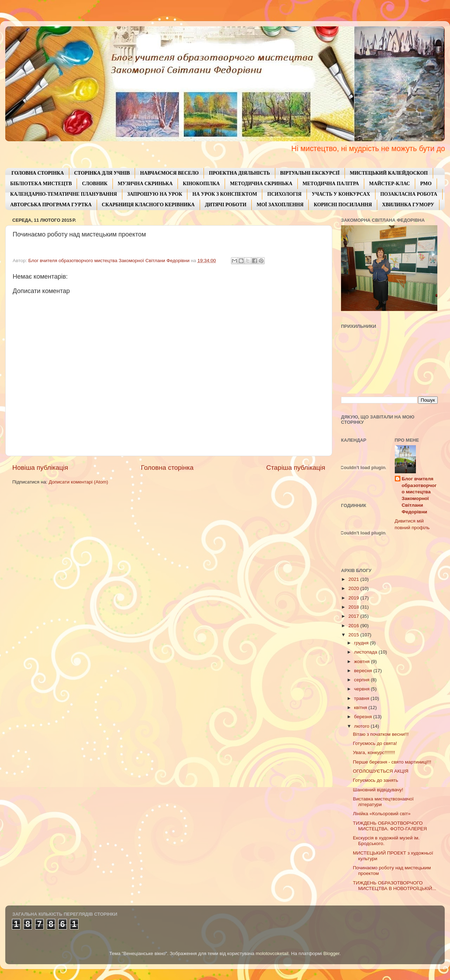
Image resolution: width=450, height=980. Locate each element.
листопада (366, 652)
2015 (354, 635)
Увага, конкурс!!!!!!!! (374, 752)
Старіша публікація (296, 468)
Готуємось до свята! (375, 743)
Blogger (332, 953)
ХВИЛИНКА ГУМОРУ (408, 205)
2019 (354, 598)
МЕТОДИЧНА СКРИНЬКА (261, 184)
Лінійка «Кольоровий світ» (382, 814)
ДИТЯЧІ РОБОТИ (226, 205)
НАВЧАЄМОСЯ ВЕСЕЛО (169, 173)
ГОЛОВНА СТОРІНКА (38, 173)
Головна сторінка (167, 468)
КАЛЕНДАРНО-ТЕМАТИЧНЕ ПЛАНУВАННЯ (64, 194)
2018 (354, 607)
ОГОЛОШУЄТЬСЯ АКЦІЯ (381, 771)
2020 (354, 588)
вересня (364, 671)
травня (362, 698)
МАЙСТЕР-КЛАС (390, 184)
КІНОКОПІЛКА (201, 184)
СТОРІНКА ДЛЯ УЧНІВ (102, 173)
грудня (362, 643)
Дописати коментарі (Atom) (78, 482)
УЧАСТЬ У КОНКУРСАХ (341, 194)
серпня (362, 680)
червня (362, 689)
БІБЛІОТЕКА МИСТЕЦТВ (41, 184)
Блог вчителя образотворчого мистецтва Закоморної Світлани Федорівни (419, 495)
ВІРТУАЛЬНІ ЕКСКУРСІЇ (310, 173)
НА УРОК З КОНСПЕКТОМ (225, 194)
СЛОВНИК (95, 184)
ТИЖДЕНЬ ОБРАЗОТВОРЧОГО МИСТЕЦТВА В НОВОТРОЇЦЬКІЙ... (395, 886)
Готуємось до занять (376, 780)
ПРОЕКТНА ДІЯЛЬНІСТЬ (239, 173)
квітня (361, 708)
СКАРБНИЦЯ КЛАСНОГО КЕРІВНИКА (148, 205)
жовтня (362, 661)
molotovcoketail (272, 953)
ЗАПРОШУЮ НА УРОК (155, 194)
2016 (354, 626)
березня (364, 717)
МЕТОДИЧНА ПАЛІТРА (331, 184)
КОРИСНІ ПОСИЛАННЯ (343, 205)
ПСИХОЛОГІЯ (284, 194)
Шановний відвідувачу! (378, 790)
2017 (354, 616)
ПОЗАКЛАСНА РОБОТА (409, 194)
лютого (362, 726)
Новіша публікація (40, 468)
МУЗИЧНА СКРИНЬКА (145, 184)
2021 (354, 579)
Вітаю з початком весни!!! (381, 734)
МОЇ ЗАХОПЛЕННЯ (280, 205)
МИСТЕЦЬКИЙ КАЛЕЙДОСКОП (389, 173)
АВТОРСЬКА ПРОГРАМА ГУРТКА (51, 205)
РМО (426, 184)
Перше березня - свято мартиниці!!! (392, 762)
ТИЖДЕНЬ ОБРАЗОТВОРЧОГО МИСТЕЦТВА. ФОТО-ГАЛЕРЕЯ (390, 826)
